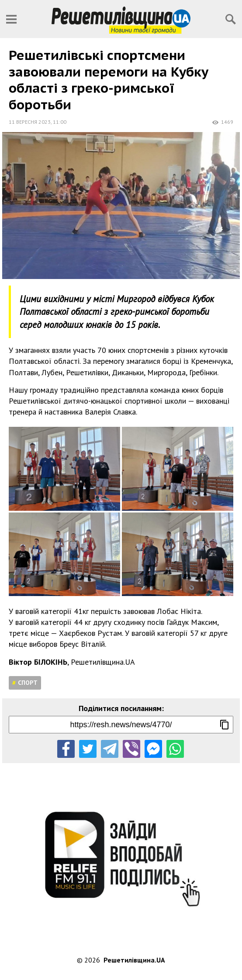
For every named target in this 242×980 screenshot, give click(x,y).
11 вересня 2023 (30, 122)
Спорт (28, 683)
